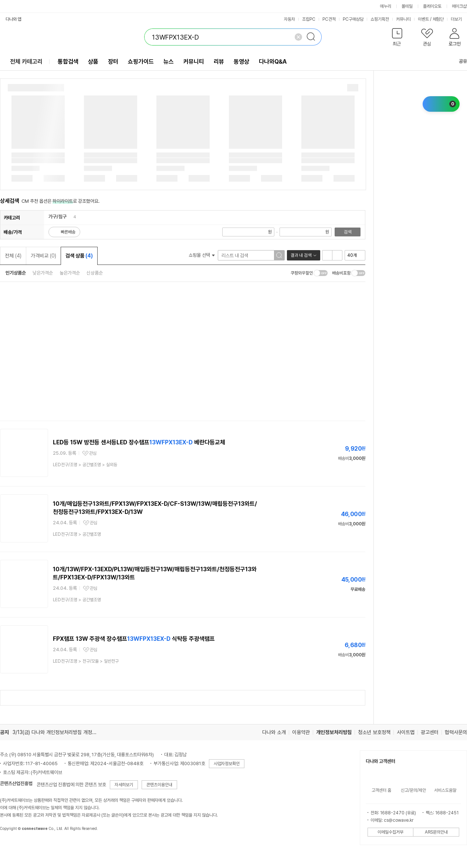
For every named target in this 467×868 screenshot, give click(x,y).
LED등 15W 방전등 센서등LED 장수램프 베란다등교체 (139, 442)
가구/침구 (57, 217)
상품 (93, 62)
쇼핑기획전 (380, 19)
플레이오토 (432, 6)
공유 (458, 61)
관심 (93, 453)
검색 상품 (79, 256)
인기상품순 (16, 273)
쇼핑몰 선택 (202, 255)
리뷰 (219, 62)
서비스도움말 (445, 790)
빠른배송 (68, 232)
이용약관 (301, 732)
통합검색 (68, 62)
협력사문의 (456, 732)
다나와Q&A (273, 62)
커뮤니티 (403, 19)
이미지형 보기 (337, 255)
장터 (113, 62)
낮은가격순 (43, 273)
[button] (397, 39)
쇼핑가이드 (141, 62)
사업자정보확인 (227, 764)
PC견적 (329, 19)
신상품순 (95, 273)
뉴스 (169, 62)
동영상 (241, 62)
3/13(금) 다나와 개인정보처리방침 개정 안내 (57, 732)
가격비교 (43, 256)
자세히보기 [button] (124, 785)
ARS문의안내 (436, 832)
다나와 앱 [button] (13, 19)
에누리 (386, 6)
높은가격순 (70, 273)
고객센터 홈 (381, 790)
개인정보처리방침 (334, 732)
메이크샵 (459, 6)
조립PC (309, 19)
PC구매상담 (353, 19)
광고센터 (430, 732)
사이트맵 (406, 732)
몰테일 (407, 6)
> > (85, 465)
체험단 (438, 19)
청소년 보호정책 (374, 732)
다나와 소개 (274, 732)
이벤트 (423, 19)
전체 (13, 256)
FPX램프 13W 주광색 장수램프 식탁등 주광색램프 (134, 639)
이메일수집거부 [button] (390, 832)
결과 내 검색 (301, 255)
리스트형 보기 (327, 255)
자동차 (290, 19)
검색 (348, 232)
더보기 (459, 19)
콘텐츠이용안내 (159, 785)
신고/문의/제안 (413, 790)
